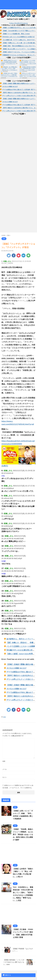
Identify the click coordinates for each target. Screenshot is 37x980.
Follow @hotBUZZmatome (18, 23)
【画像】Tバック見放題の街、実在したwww (16, 34)
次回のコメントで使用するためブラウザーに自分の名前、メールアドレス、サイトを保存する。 (18, 787)
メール (5, 769)
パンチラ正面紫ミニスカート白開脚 (21, 646)
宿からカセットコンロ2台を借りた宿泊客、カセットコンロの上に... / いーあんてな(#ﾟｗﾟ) (28, 63)
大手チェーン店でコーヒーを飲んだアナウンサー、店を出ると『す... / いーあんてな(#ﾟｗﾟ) (28, 76)
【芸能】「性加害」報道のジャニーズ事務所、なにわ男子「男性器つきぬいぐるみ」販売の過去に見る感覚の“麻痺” (23, 835)
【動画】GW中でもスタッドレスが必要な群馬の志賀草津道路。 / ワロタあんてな (9, 62)
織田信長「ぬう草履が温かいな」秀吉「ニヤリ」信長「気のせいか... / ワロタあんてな (9, 69)
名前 (4, 761)
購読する (7, 975)
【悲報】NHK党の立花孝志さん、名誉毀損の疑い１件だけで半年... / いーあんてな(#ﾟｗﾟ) (28, 69)
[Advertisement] (18, 853)
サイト (5, 777)
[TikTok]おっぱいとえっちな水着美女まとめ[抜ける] (18, 37)
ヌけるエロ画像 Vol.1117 (10, 87)
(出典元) (5, 466)
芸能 (4, 717)
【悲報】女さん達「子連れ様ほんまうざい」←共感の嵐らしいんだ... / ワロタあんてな (9, 75)
